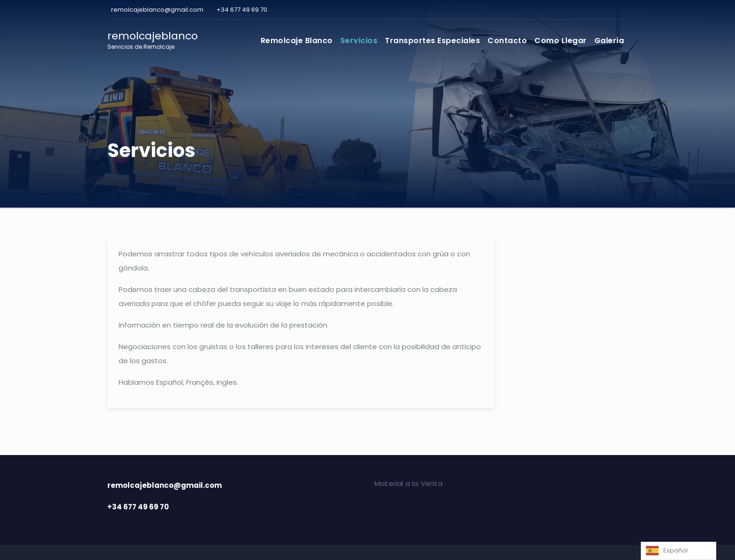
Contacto (507, 41)
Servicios (359, 41)
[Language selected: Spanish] (679, 551)
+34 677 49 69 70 (241, 10)
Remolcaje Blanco (297, 41)
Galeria (609, 41)
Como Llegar (561, 41)
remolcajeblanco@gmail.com (157, 10)
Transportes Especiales (432, 41)
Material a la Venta (409, 483)
